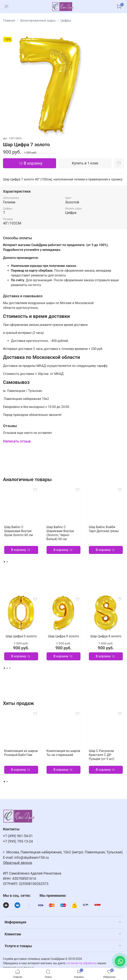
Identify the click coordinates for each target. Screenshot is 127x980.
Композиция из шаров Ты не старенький (63, 753)
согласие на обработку (81, 963)
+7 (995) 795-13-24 (18, 841)
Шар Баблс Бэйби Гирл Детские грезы (104, 529)
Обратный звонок (18, 863)
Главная (9, 21)
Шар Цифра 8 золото (106, 636)
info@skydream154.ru (32, 858)
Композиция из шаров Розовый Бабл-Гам (21, 753)
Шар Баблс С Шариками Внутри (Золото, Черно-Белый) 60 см (60, 533)
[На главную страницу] (63, 7)
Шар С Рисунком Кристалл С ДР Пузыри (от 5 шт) (102, 755)
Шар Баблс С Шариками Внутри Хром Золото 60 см (18, 531)
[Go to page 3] (10, 668)
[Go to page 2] (7, 562)
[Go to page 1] (4, 562)
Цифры (66, 21)
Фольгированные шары (38, 21)
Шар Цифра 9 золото (63, 636)
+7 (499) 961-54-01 (18, 836)
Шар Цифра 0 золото (21, 636)
